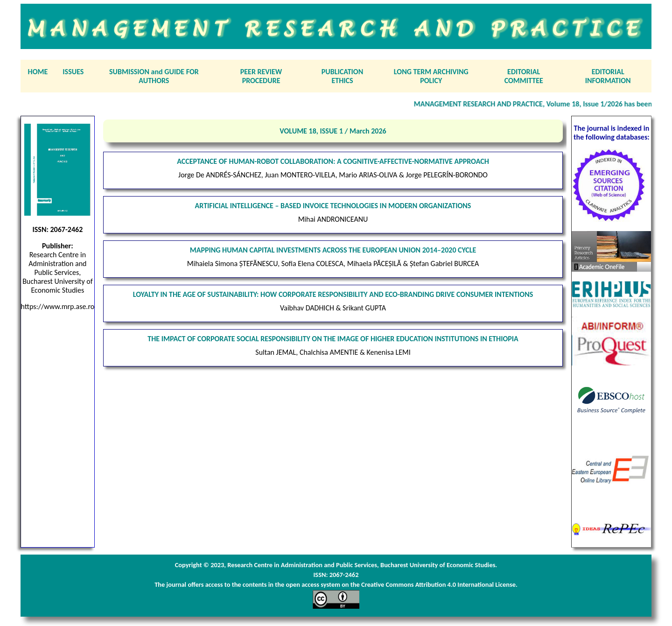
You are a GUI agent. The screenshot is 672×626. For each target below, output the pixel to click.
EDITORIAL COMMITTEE (524, 76)
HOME (38, 72)
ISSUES (73, 72)
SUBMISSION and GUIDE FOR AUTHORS (154, 76)
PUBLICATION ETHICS (342, 76)
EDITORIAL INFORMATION (608, 76)
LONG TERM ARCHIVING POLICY (431, 76)
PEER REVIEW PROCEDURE (261, 76)
